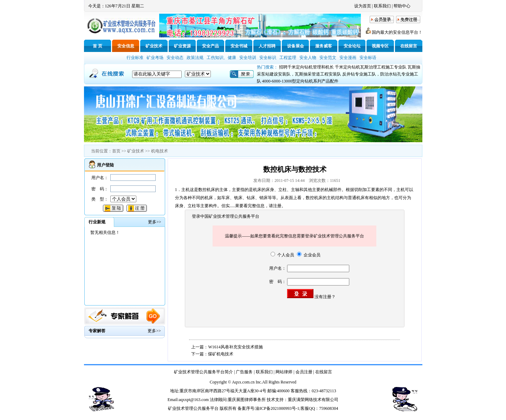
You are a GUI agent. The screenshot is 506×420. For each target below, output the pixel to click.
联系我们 (382, 6)
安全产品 (210, 46)
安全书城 (239, 46)
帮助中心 (402, 6)
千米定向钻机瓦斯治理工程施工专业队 (371, 67)
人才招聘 (267, 46)
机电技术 (160, 151)
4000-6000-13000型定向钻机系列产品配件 (300, 81)
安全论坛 (352, 46)
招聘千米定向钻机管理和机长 (306, 67)
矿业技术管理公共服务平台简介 (203, 372)
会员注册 (304, 372)
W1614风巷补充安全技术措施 (235, 347)
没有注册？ (325, 297)
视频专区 (380, 46)
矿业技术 (154, 46)
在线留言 (409, 46)
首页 (116, 151)
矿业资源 (182, 46)
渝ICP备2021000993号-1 (277, 408)
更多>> (154, 331)
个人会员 (282, 255)
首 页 (98, 46)
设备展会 (296, 46)
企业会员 (309, 255)
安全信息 (126, 46)
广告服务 (244, 372)
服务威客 (324, 46)
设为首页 (363, 6)
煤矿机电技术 (221, 354)
